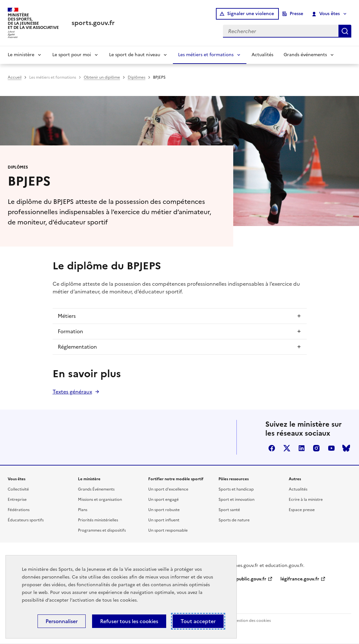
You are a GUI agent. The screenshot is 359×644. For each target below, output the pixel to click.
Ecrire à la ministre (306, 500)
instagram (316, 448)
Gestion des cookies (252, 621)
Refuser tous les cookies (129, 621)
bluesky (346, 448)
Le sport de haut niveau (135, 55)
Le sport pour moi (72, 55)
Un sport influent (164, 520)
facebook (272, 448)
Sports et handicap (236, 489)
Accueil (15, 77)
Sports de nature (234, 520)
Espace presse (302, 510)
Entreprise (17, 500)
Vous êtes (326, 14)
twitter (287, 448)
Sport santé (229, 510)
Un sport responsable (168, 530)
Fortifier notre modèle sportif (176, 479)
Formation (70, 331)
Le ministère (21, 55)
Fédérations (19, 510)
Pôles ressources (234, 479)
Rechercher (345, 31)
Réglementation (77, 347)
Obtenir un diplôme (102, 77)
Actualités (262, 55)
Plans (83, 510)
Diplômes (137, 77)
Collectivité (18, 489)
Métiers (67, 316)
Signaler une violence (251, 14)
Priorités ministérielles (98, 520)
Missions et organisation (100, 500)
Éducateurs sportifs (26, 520)
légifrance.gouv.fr (300, 579)
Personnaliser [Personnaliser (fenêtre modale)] (62, 621)
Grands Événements (96, 489)
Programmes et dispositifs (102, 530)
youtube (331, 448)
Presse (296, 14)
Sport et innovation (236, 500)
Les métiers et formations (206, 55)
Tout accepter (198, 621)
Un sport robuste (164, 510)
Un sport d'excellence (168, 489)
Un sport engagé (163, 500)
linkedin (302, 448)
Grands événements (305, 55)
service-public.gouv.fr (243, 579)
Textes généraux (72, 392)
